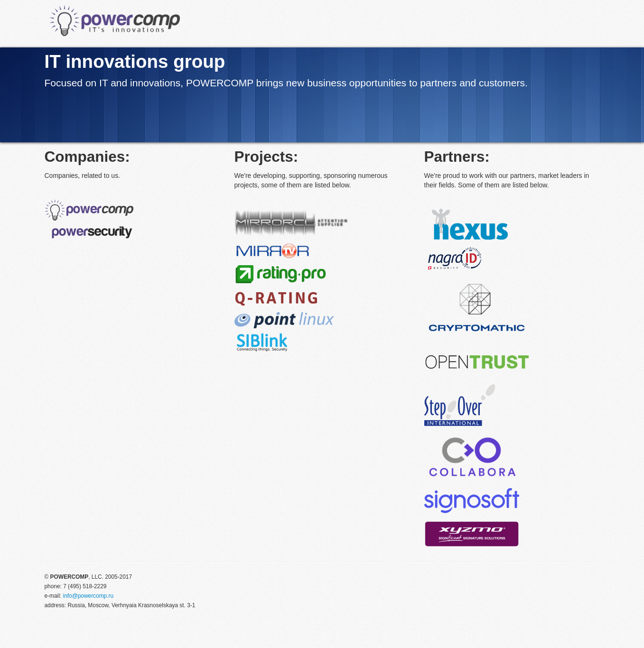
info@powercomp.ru (88, 596)
